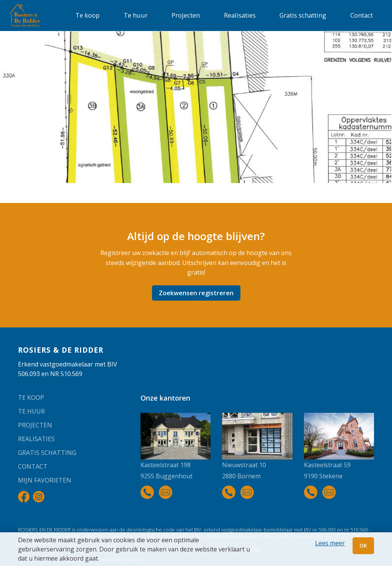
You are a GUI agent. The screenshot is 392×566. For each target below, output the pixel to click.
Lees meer (330, 543)
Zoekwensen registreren (196, 293)
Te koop (87, 15)
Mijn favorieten (45, 480)
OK (363, 546)
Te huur (136, 15)
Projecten (186, 15)
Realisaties (240, 15)
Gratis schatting (303, 15)
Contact (362, 15)
